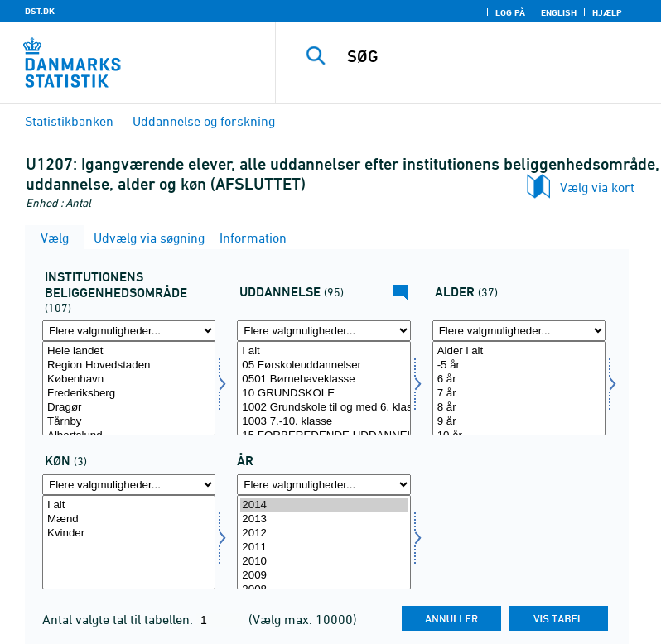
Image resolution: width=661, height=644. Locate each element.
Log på (510, 12)
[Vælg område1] (129, 388)
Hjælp (607, 12)
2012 (323, 533)
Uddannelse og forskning (204, 121)
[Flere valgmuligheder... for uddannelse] (323, 331)
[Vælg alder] (519, 388)
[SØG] (493, 56)
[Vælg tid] (323, 542)
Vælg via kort (597, 187)
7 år (519, 394)
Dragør (129, 408)
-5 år (519, 365)
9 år (519, 422)
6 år (519, 380)
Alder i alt (519, 351)
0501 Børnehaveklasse (323, 380)
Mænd (129, 519)
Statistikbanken (69, 121)
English (559, 12)
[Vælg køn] (129, 542)
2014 (323, 505)
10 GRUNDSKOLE (323, 394)
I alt (323, 351)
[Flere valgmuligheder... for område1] (129, 331)
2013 (323, 519)
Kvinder (129, 533)
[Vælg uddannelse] (323, 388)
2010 (323, 562)
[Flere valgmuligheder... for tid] (323, 485)
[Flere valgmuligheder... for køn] (129, 485)
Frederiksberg (129, 394)
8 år (519, 408)
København (129, 380)
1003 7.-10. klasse (323, 422)
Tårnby (129, 422)
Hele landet (129, 351)
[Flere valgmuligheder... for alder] (519, 331)
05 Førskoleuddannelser (323, 365)
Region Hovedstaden (129, 365)
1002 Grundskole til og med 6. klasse (323, 408)
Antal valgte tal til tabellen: (119, 619)
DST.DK (40, 11)
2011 (323, 548)
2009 (323, 576)
